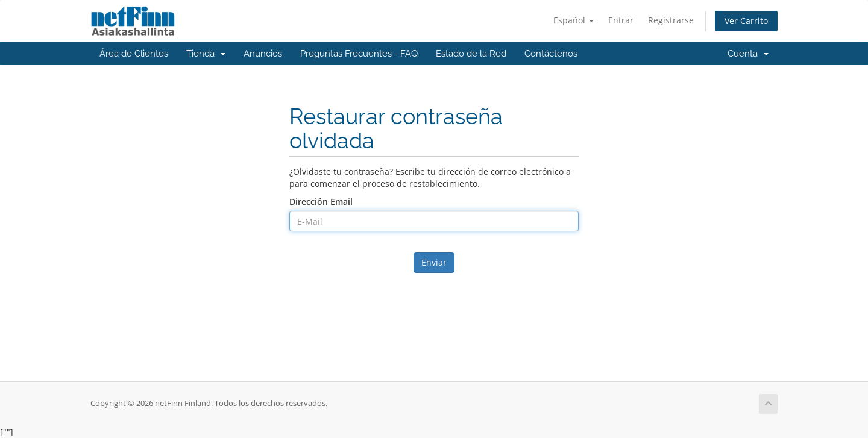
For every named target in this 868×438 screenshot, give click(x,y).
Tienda (206, 54)
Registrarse (671, 20)
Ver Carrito (746, 21)
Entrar (621, 20)
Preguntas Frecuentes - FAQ (359, 54)
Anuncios (263, 54)
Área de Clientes (134, 54)
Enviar (434, 262)
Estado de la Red (471, 54)
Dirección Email (321, 202)
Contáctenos (551, 54)
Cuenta (748, 54)
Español (574, 20)
